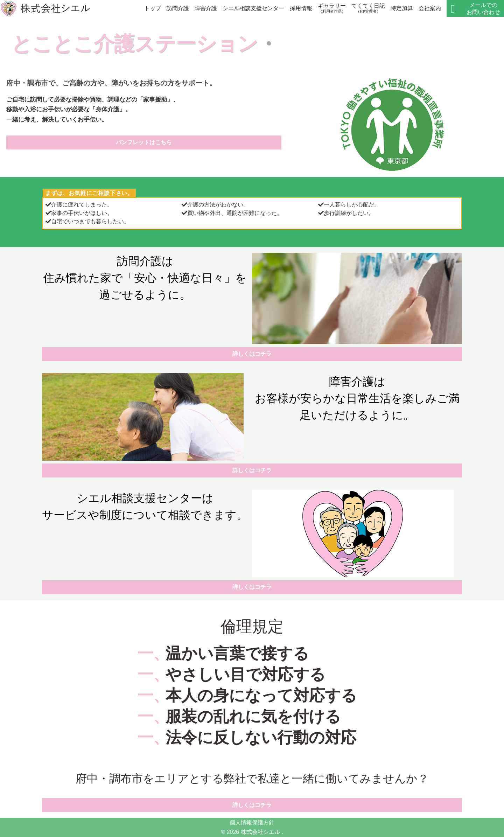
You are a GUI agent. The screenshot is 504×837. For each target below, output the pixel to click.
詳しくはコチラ (252, 354)
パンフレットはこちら (144, 142)
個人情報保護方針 (252, 822)
